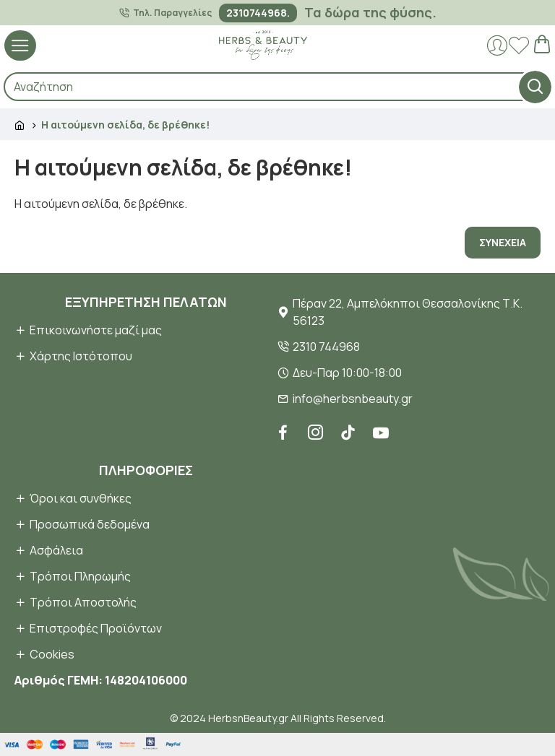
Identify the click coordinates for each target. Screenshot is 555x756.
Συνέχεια (503, 242)
